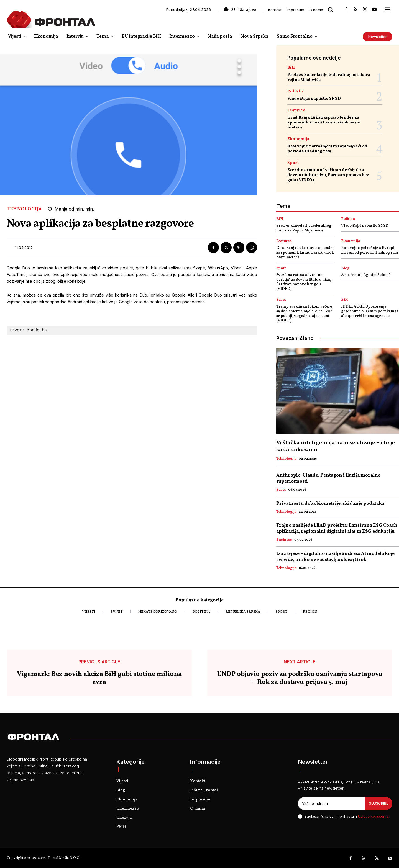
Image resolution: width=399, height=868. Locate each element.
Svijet (281, 300)
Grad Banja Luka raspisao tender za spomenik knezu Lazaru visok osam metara (324, 123)
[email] (331, 803)
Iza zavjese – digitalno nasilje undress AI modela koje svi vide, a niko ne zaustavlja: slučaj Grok (335, 557)
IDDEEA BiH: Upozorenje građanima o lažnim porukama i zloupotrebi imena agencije (370, 311)
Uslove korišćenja (373, 816)
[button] (330, 9)
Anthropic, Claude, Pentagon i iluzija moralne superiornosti (328, 478)
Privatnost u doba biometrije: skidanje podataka (330, 503)
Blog (345, 268)
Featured (296, 110)
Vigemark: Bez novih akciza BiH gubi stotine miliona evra (99, 678)
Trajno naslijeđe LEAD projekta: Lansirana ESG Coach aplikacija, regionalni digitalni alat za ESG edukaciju (337, 528)
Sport (293, 163)
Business (284, 540)
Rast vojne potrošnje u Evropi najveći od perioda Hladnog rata (327, 149)
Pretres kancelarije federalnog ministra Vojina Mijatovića (329, 77)
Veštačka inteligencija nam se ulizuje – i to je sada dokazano (336, 446)
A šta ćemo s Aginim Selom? (366, 275)
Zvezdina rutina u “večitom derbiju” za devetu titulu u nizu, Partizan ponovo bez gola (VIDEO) (328, 175)
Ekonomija (298, 139)
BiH (291, 68)
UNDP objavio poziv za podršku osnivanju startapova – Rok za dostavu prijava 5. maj (300, 678)
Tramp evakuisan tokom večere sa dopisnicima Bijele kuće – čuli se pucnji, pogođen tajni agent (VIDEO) (304, 314)
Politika (295, 92)
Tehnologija (24, 209)
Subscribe (379, 803)
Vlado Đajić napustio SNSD (314, 99)
